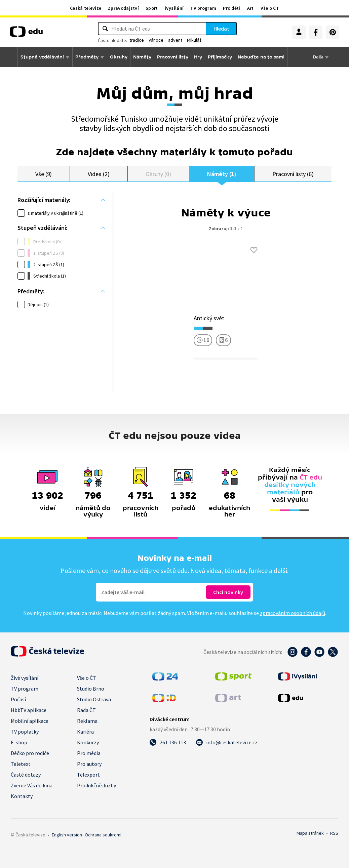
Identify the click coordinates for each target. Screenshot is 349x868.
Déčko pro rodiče (30, 753)
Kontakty (22, 796)
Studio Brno (91, 689)
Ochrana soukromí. (103, 835)
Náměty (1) (222, 174)
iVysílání (174, 8)
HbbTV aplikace (29, 710)
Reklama (87, 721)
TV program (203, 8)
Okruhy (119, 57)
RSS (334, 833)
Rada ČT (86, 710)
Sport (152, 8)
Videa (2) (99, 174)
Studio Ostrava (94, 700)
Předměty (87, 57)
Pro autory (89, 764)
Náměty (142, 57)
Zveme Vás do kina (32, 786)
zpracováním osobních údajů (293, 613)
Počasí (18, 700)
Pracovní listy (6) (293, 174)
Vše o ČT (270, 8)
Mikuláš (194, 40)
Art (250, 8)
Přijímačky (220, 57)
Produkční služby (96, 786)
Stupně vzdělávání (42, 57)
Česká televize (86, 8)
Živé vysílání (25, 678)
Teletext (21, 764)
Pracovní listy (173, 57)
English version (67, 835)
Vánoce (156, 40)
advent (175, 40)
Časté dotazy (26, 775)
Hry (198, 57)
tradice (137, 40)
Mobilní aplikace (30, 721)
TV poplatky (25, 732)
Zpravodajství (123, 8)
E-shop (19, 743)
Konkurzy (88, 743)
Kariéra (85, 732)
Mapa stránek (310, 833)
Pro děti (231, 8)
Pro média (89, 753)
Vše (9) (44, 174)
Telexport (88, 775)
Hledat (221, 29)
